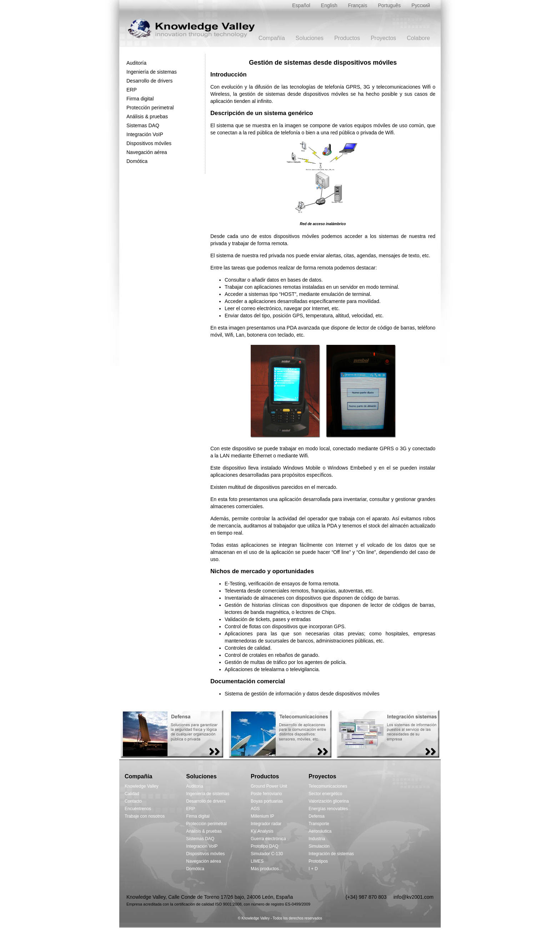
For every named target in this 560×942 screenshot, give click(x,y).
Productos (347, 38)
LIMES (257, 861)
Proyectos (383, 38)
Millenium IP (262, 816)
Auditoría (136, 63)
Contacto (133, 801)
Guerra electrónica (268, 839)
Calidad (132, 794)
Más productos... (267, 869)
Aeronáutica (320, 831)
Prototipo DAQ (264, 846)
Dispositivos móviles (149, 143)
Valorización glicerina (329, 801)
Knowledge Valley (142, 786)
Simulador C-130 (267, 854)
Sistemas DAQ (143, 125)
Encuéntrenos (138, 809)
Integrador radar (266, 824)
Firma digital (140, 99)
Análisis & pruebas (147, 116)
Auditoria (194, 786)
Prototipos (318, 861)
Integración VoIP (145, 134)
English (329, 5)
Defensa (317, 816)
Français (358, 5)
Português (389, 5)
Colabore (418, 38)
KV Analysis (262, 831)
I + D (313, 869)
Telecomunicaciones (328, 786)
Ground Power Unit (269, 786)
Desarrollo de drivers (149, 81)
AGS (255, 809)
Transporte (319, 824)
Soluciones (310, 38)
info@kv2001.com (414, 897)
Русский (421, 5)
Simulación (319, 846)
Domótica (137, 161)
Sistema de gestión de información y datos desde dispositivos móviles (302, 694)
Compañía (272, 38)
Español (301, 5)
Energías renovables (328, 809)
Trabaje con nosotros (145, 816)
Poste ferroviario (266, 794)
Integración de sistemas (331, 854)
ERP (132, 90)
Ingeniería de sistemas (152, 72)
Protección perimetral (150, 108)
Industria (317, 839)
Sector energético (325, 794)
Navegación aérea (147, 152)
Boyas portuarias (267, 801)
